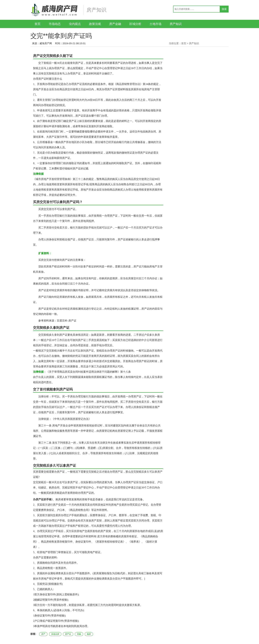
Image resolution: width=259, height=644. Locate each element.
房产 (43, 634)
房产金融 (115, 24)
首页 (37, 24)
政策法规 (95, 24)
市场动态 (55, 24)
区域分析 (135, 24)
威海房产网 (46, 43)
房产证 (68, 634)
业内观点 (75, 24)
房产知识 (176, 24)
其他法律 (55, 634)
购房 (89, 634)
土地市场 (155, 24)
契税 (79, 634)
